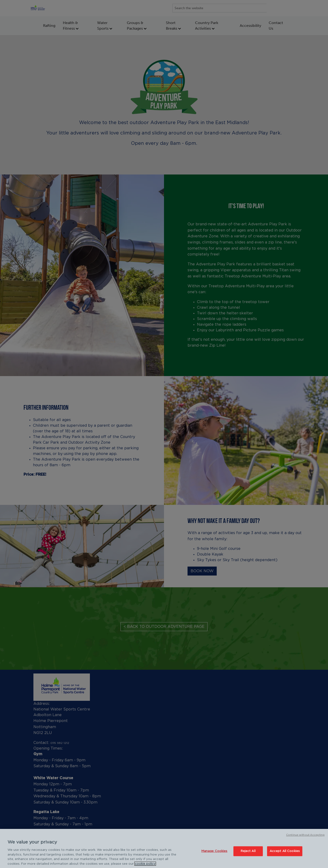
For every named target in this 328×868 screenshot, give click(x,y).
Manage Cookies (214, 854)
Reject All (248, 854)
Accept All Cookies (285, 854)
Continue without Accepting (305, 838)
